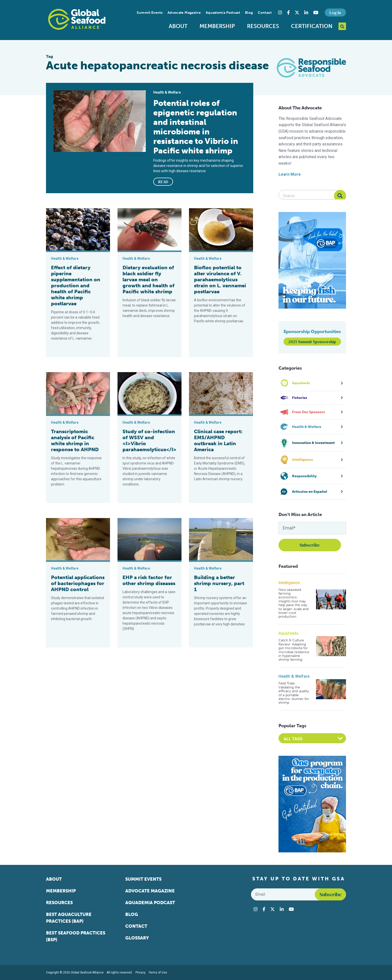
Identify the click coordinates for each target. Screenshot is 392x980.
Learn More (290, 174)
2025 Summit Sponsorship (312, 342)
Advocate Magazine (184, 13)
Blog (249, 13)
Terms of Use (158, 972)
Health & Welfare (294, 676)
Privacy (140, 972)
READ (163, 182)
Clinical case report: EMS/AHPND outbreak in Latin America (218, 440)
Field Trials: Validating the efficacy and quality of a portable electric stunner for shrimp (294, 693)
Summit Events (150, 13)
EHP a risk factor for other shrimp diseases (149, 580)
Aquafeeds (288, 633)
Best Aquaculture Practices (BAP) (69, 918)
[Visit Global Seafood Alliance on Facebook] (288, 13)
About (178, 26)
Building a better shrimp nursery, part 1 (219, 583)
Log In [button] (335, 13)
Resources (263, 26)
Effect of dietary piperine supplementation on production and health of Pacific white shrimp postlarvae (76, 286)
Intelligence (289, 583)
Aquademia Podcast (223, 13)
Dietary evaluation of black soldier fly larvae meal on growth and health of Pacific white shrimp (148, 280)
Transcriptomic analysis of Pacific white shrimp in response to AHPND (75, 440)
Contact (265, 13)
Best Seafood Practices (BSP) (76, 936)
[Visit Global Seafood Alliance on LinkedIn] (306, 13)
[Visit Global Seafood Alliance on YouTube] (316, 13)
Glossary (137, 938)
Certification (312, 26)
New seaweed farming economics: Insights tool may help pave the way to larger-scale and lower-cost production (293, 603)
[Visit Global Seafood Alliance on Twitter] (297, 13)
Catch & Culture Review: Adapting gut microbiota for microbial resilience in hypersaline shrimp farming (294, 650)
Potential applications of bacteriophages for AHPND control (78, 583)
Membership (217, 26)
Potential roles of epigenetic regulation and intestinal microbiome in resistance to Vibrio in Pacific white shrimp (196, 127)
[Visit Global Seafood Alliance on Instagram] (280, 13)
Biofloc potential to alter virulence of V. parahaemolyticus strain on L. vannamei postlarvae (220, 280)
